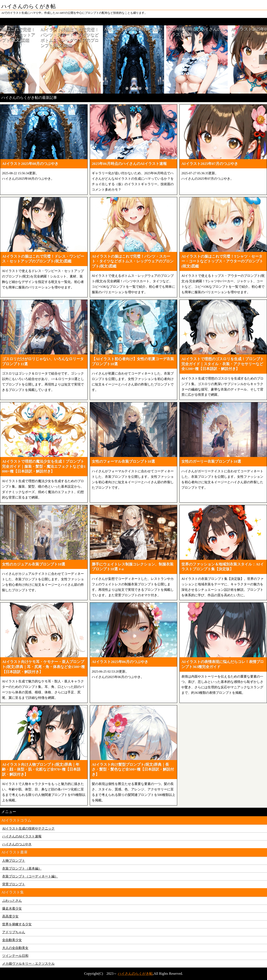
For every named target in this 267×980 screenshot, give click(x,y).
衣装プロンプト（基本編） (22, 868)
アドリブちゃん (14, 932)
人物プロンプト (14, 861)
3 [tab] (133, 88)
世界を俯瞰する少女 (17, 924)
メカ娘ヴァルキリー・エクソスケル (28, 964)
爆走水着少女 (12, 909)
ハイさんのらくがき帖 (135, 974)
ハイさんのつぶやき (17, 844)
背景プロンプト (14, 884)
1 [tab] (120, 88)
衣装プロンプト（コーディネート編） (30, 876)
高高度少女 (10, 916)
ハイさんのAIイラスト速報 (22, 836)
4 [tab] (140, 88)
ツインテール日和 (15, 956)
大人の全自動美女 (15, 948)
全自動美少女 (12, 940)
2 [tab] (127, 88)
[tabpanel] (134, 59)
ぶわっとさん (12, 901)
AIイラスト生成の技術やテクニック (28, 828)
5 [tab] (147, 88)
